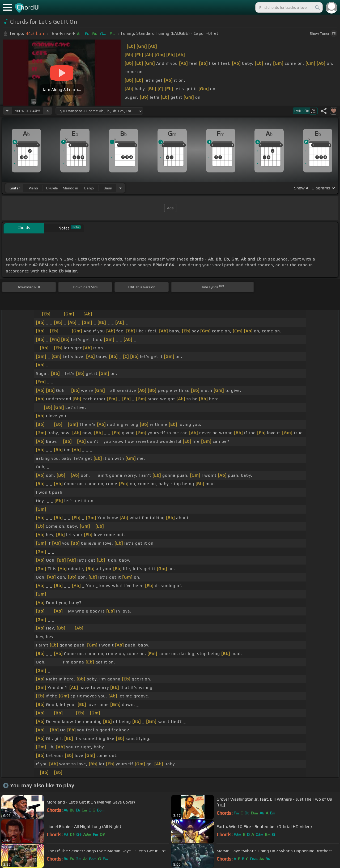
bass (108, 188)
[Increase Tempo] (48, 111)
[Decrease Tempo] (7, 111)
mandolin (70, 188)
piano (33, 188)
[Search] (317, 7)
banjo (89, 188)
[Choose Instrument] (120, 188)
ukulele (52, 188)
